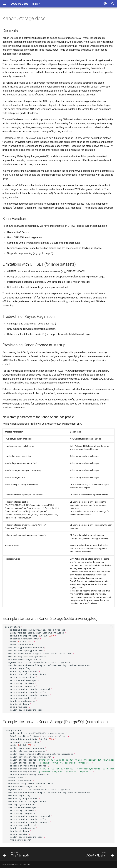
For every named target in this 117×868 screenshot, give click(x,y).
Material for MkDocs (21, 864)
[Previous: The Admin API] (17, 855)
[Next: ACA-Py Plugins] (100, 855)
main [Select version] (35, 4)
